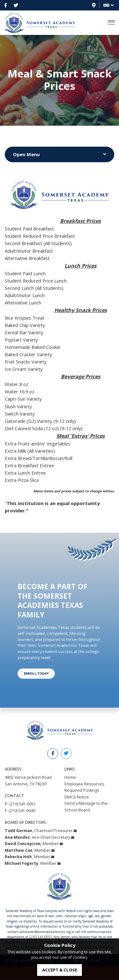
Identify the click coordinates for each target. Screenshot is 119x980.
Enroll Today (44, 657)
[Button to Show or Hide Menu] (60, 155)
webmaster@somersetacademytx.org (45, 932)
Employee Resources (84, 784)
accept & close (60, 970)
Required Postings (82, 790)
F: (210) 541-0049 (20, 811)
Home (70, 777)
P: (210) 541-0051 (20, 804)
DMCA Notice (77, 797)
